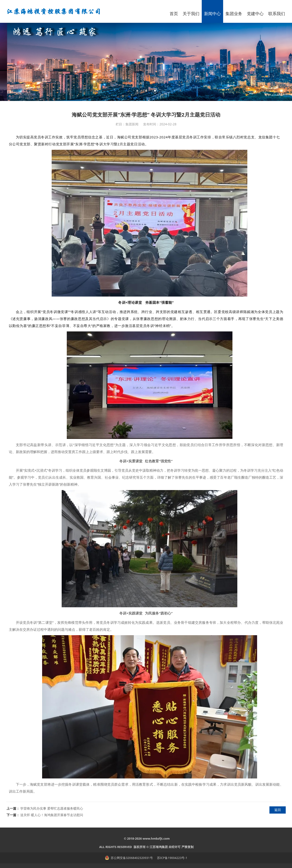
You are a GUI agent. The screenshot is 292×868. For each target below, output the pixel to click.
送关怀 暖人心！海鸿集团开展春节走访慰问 (52, 815)
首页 (174, 13)
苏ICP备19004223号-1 (172, 858)
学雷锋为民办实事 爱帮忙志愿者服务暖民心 (52, 808)
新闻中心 (212, 13)
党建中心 (255, 13)
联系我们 (277, 13)
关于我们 (191, 13)
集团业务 (234, 13)
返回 (278, 810)
